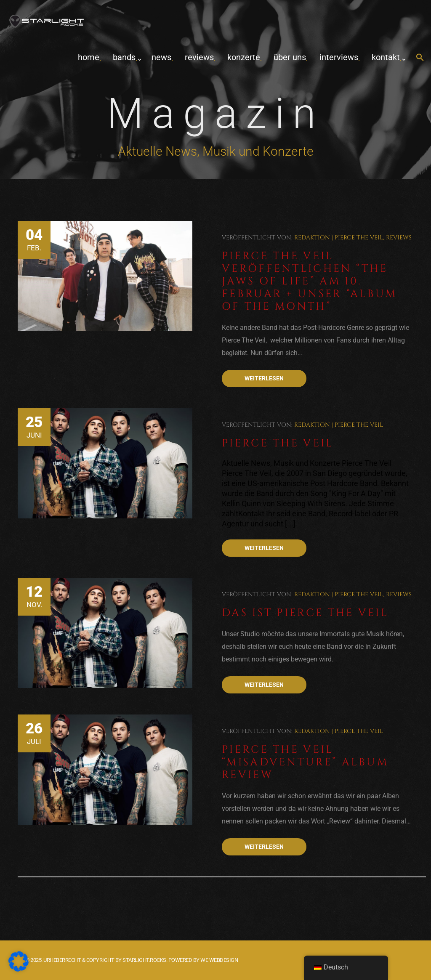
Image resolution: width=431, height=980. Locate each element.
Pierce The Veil (359, 238)
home (89, 57)
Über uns (290, 57)
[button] (420, 58)
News (161, 57)
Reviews (199, 57)
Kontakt (386, 57)
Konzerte (244, 57)
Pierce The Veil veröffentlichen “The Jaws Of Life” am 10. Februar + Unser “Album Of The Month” (310, 281)
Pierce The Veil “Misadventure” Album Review (305, 762)
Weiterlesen (264, 378)
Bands (124, 57)
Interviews (339, 57)
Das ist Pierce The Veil (305, 613)
